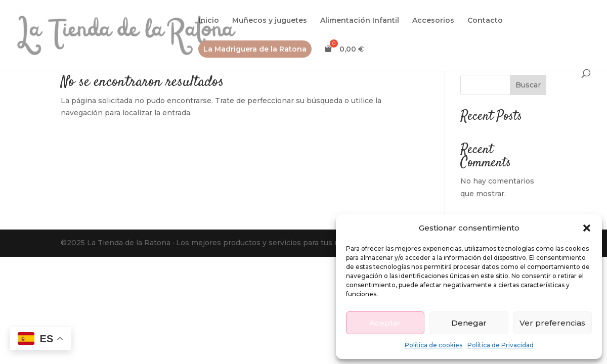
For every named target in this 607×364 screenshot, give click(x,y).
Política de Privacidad (501, 345)
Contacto (485, 21)
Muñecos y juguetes (270, 21)
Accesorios (433, 21)
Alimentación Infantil (360, 21)
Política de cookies (433, 345)
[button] (587, 228)
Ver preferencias (552, 323)
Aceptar (385, 323)
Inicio (209, 21)
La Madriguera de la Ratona (255, 49)
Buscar (528, 85)
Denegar (469, 323)
